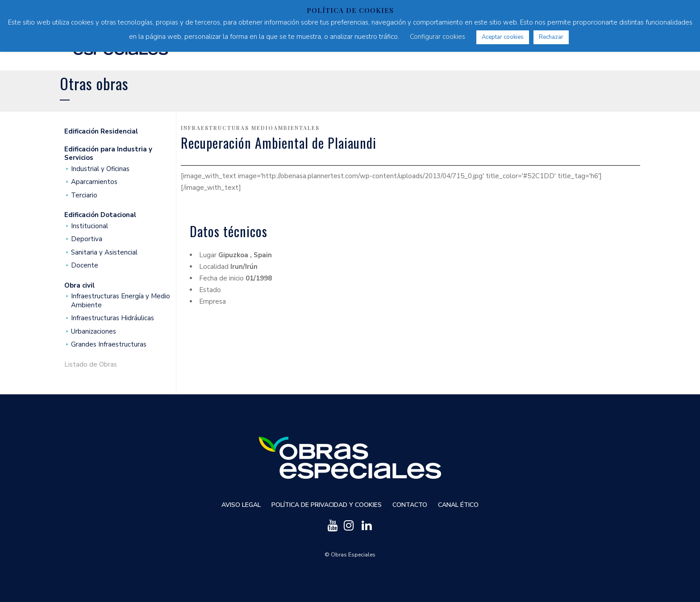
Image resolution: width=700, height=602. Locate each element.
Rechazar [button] (551, 37)
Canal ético (458, 505)
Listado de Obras (91, 365)
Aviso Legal (241, 505)
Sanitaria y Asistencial (104, 253)
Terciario (84, 195)
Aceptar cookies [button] (503, 37)
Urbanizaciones (94, 332)
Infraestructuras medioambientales (250, 128)
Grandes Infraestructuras (109, 345)
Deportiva (87, 239)
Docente (85, 265)
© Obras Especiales (350, 555)
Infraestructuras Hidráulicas (112, 318)
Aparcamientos (94, 182)
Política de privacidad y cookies (327, 505)
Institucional (90, 226)
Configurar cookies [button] (437, 37)
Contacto (410, 505)
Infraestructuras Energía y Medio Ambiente (121, 301)
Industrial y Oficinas (100, 169)
